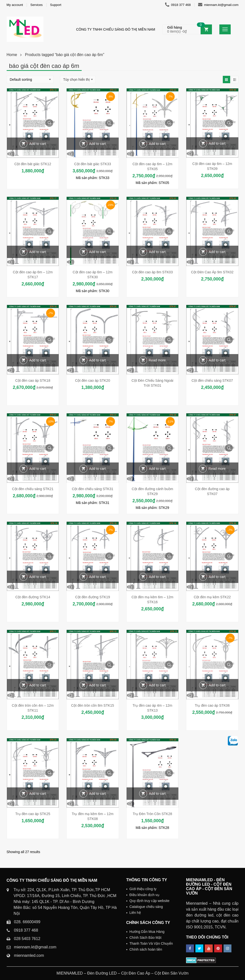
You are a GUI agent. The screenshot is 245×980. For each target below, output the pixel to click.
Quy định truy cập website (150, 901)
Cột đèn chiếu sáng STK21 (33, 489)
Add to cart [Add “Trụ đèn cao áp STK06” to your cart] (217, 685)
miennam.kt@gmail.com (218, 5)
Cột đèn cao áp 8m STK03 (152, 272)
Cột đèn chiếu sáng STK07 (212, 380)
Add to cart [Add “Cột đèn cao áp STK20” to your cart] (97, 360)
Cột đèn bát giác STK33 (93, 164)
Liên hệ (135, 913)
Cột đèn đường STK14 (33, 597)
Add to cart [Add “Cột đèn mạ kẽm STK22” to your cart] (217, 577)
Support (56, 5)
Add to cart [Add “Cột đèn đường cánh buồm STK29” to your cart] (157, 469)
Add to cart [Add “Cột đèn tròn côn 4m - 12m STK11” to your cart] (38, 685)
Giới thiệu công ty (143, 889)
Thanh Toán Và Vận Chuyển (151, 943)
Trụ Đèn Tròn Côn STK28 (152, 814)
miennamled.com (29, 955)
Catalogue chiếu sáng (146, 907)
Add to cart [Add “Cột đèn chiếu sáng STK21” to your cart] (38, 469)
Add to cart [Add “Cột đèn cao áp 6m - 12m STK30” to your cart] (97, 252)
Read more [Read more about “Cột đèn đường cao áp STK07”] (217, 469)
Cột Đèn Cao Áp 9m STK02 (212, 272)
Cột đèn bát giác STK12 (33, 164)
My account (15, 5)
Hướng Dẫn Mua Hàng (147, 932)
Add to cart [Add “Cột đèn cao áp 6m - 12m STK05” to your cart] (157, 144)
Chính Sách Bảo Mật (146, 938)
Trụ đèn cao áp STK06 (212, 705)
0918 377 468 (178, 5)
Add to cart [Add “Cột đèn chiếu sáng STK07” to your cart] (217, 360)
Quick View (49, 123)
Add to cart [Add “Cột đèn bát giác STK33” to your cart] (97, 144)
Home (12, 55)
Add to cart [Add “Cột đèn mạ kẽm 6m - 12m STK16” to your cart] (157, 577)
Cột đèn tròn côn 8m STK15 (93, 705)
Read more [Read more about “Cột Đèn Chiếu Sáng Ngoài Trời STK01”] (157, 360)
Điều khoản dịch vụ (145, 895)
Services (37, 5)
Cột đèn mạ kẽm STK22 (212, 597)
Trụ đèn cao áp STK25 (33, 814)
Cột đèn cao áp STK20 (93, 380)
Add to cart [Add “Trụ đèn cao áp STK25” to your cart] (38, 794)
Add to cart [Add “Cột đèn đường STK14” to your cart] (38, 577)
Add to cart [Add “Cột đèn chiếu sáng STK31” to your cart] (97, 469)
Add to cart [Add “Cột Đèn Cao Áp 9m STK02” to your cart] (217, 252)
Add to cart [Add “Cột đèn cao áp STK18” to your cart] (38, 360)
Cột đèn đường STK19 (93, 597)
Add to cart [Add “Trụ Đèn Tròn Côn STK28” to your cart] (157, 794)
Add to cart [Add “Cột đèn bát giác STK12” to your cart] (38, 144)
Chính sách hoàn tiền (146, 949)
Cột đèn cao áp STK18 (33, 380)
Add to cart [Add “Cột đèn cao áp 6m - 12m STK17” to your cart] (38, 252)
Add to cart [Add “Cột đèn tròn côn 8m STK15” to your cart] (97, 685)
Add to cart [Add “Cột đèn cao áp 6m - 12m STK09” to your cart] (217, 143)
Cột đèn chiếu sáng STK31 (93, 489)
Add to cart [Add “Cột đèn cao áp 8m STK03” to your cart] (157, 252)
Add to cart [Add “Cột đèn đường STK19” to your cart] (97, 577)
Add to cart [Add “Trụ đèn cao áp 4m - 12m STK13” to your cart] (157, 685)
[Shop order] (30, 80)
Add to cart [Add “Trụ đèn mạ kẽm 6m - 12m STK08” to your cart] (97, 794)
